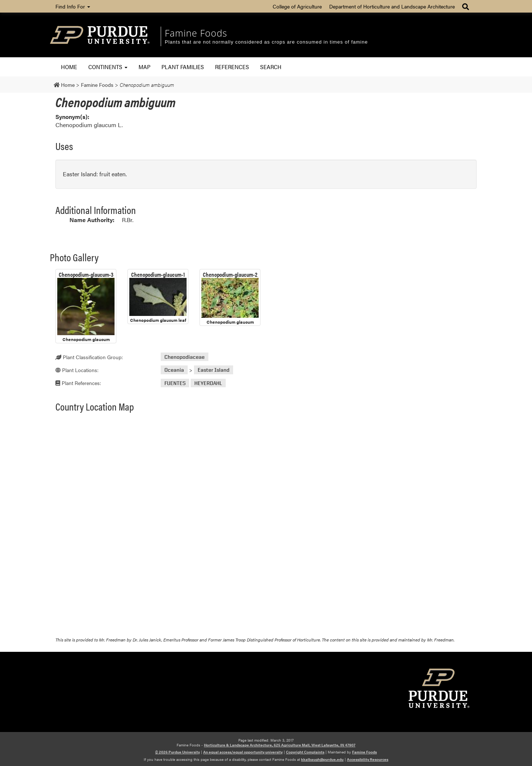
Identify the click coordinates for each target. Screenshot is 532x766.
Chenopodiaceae (185, 357)
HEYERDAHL (208, 383)
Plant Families (183, 67)
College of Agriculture (297, 6)
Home (69, 67)
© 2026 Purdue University (178, 752)
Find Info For (73, 6)
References (232, 67)
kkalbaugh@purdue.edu (322, 759)
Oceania (174, 370)
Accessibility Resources (368, 759)
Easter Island (214, 370)
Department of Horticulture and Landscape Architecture (392, 6)
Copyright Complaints (305, 752)
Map (144, 67)
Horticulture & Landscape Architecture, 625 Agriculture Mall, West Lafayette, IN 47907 (280, 745)
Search (271, 67)
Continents (108, 67)
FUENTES (175, 383)
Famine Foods (196, 33)
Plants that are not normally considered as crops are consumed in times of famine (266, 42)
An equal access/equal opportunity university (243, 752)
